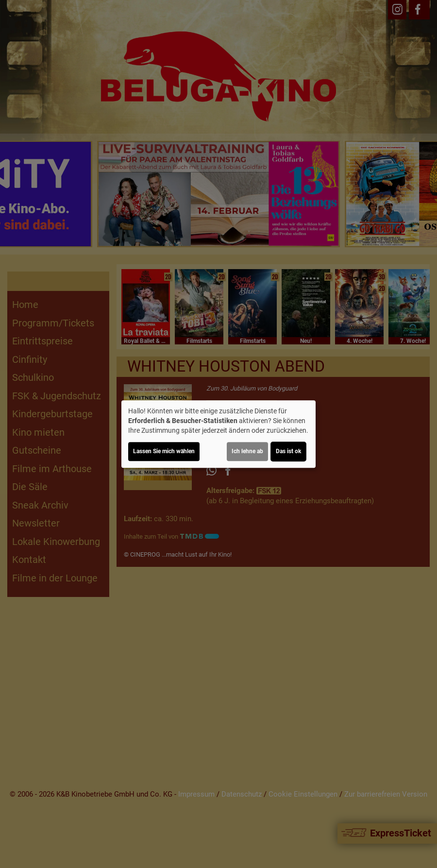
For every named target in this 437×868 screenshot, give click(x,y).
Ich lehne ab (247, 451)
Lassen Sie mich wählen (164, 451)
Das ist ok (288, 451)
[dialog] (218, 434)
